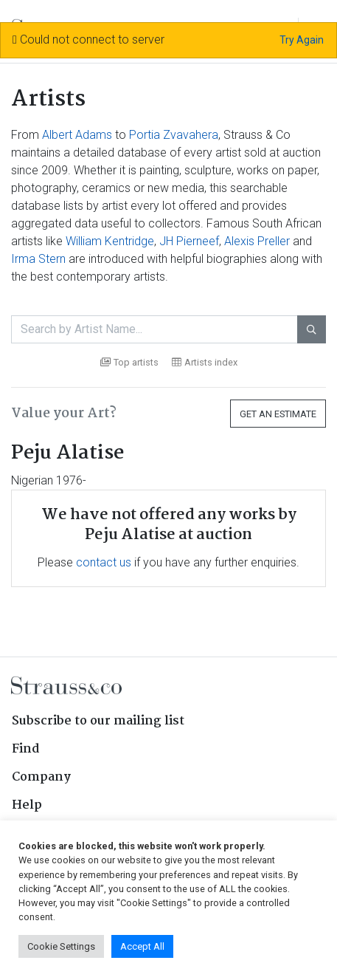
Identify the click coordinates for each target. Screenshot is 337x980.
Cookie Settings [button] (61, 946)
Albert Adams (77, 135)
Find (26, 749)
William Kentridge (110, 241)
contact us (104, 562)
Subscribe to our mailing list (98, 721)
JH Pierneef (189, 241)
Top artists (129, 362)
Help (27, 805)
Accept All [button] (142, 946)
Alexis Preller (257, 241)
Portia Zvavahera (174, 135)
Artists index (205, 362)
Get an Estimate (278, 414)
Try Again (302, 40)
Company (41, 777)
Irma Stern (38, 259)
